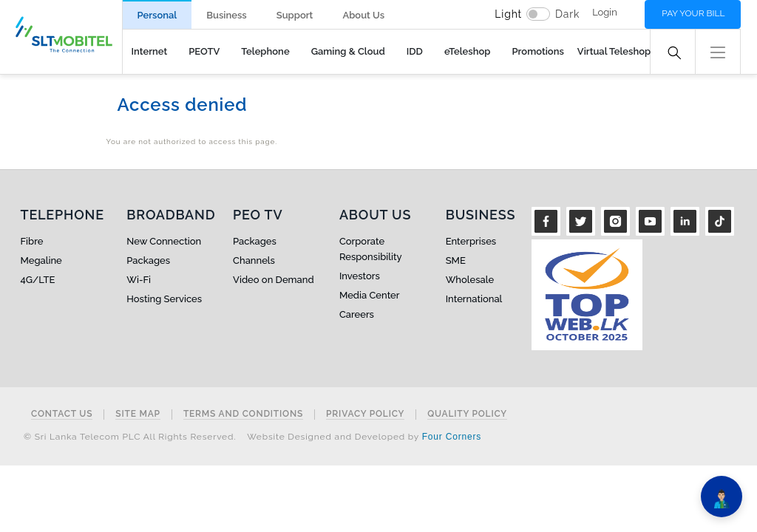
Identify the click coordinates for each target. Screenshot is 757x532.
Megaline (41, 260)
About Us (363, 15)
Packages (148, 260)
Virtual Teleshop (614, 51)
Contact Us (62, 414)
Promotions (537, 51)
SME (456, 260)
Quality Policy (467, 414)
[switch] (538, 14)
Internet (150, 51)
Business (226, 15)
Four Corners (452, 437)
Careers (357, 314)
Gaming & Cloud (348, 51)
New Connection (164, 241)
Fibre (32, 241)
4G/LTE (38, 280)
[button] (718, 51)
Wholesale (470, 280)
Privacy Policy (365, 414)
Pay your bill (693, 13)
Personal (157, 15)
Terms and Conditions (243, 414)
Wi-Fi (139, 280)
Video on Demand (274, 280)
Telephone (265, 51)
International (474, 299)
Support (295, 15)
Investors (360, 276)
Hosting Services (164, 299)
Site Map (138, 414)
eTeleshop (468, 51)
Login (605, 12)
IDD (415, 51)
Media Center (370, 295)
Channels (254, 260)
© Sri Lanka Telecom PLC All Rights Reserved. (130, 437)
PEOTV (204, 51)
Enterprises (471, 241)
